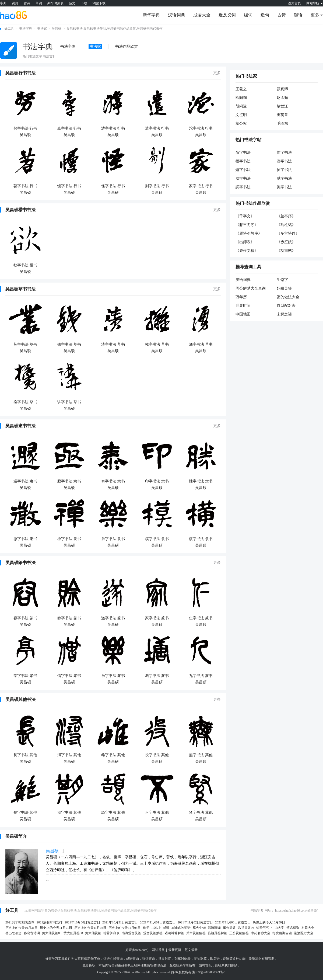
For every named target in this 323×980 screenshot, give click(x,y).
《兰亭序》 (286, 216)
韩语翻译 (214, 928)
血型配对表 (286, 306)
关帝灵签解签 (196, 933)
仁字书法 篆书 (201, 618)
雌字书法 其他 (113, 755)
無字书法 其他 (201, 755)
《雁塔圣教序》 (249, 233)
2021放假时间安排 (50, 922)
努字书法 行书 (25, 128)
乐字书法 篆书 (113, 676)
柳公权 (241, 124)
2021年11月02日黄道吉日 (195, 922)
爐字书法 (243, 170)
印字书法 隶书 (157, 481)
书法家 (42, 29)
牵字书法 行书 (69, 128)
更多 (217, 73)
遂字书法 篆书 (113, 618)
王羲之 (241, 89)
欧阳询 (241, 98)
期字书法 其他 (69, 813)
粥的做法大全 (288, 297)
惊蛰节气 (263, 928)
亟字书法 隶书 (69, 481)
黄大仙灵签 (93, 933)
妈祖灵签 (284, 288)
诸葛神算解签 (174, 933)
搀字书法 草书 (25, 402)
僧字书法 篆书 (69, 676)
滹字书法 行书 (113, 128)
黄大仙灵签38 (73, 933)
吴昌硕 (57, 29)
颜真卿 (282, 89)
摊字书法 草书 (157, 344)
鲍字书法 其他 (25, 813)
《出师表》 (245, 242)
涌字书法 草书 (201, 344)
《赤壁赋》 (286, 242)
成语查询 (132, 959)
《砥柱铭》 (286, 225)
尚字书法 (243, 153)
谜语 (298, 15)
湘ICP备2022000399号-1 (209, 972)
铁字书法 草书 (69, 344)
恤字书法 (284, 153)
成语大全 (202, 15)
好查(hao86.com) (137, 950)
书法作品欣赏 (127, 46)
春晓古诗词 (32, 933)
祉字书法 (284, 170)
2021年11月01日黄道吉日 (158, 922)
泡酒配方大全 (304, 933)
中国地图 (243, 314)
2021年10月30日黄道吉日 (82, 922)
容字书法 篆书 (25, 618)
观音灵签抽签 (153, 933)
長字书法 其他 (25, 755)
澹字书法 (284, 161)
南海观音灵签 (131, 933)
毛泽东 (282, 124)
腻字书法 (284, 178)
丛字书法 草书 (25, 344)
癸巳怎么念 (13, 933)
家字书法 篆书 (157, 618)
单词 (39, 3)
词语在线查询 (113, 959)
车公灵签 (229, 928)
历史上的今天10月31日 (22, 928)
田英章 (282, 115)
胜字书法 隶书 (201, 481)
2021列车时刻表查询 (20, 922)
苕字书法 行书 (25, 186)
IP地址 (156, 928)
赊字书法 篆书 (69, 618)
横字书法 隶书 (201, 539)
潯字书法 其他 (69, 755)
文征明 (241, 115)
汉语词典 (177, 15)
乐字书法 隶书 (113, 539)
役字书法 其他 (157, 755)
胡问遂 (241, 106)
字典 (3, 3)
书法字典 (26, 29)
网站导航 (158, 950)
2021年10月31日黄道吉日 (120, 922)
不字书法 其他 (157, 813)
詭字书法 (284, 187)
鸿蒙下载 (99, 3)
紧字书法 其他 (201, 813)
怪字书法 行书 (113, 186)
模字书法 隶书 (157, 539)
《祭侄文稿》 (247, 251)
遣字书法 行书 (157, 128)
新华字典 (151, 15)
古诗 (27, 3)
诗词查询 (149, 959)
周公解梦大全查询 (251, 288)
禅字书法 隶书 (69, 539)
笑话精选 (293, 928)
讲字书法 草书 (69, 402)
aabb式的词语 (181, 928)
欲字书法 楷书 (25, 265)
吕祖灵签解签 (217, 933)
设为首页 (294, 3)
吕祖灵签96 (246, 928)
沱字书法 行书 (201, 128)
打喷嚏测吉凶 (282, 933)
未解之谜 (284, 314)
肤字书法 (243, 178)
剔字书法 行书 (157, 186)
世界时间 (243, 306)
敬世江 (282, 106)
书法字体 (68, 46)
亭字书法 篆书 (25, 676)
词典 (15, 3)
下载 (84, 3)
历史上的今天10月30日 (269, 922)
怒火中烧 (199, 928)
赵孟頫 (282, 98)
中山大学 (278, 928)
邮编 (166, 928)
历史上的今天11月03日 (125, 928)
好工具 (9, 29)
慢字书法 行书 (69, 186)
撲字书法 (243, 161)
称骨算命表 (111, 933)
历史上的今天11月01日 (56, 928)
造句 (265, 15)
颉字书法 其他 (113, 813)
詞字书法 (243, 187)
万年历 (241, 297)
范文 (72, 3)
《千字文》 (245, 216)
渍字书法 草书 (113, 344)
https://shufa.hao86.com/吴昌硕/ (296, 911)
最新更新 (175, 950)
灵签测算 (200, 959)
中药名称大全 (261, 933)
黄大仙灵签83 (52, 933)
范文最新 (191, 950)
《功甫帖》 (286, 251)
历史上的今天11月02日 (90, 928)
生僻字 (282, 280)
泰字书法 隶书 (113, 481)
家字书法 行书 (201, 186)
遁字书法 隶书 (25, 481)
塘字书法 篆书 (157, 676)
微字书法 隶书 (25, 539)
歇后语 (215, 959)
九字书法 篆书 (201, 676)
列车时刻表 (55, 3)
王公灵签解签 (239, 933)
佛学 (146, 928)
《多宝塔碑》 (288, 233)
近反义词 (227, 15)
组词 (248, 15)
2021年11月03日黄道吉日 (233, 922)
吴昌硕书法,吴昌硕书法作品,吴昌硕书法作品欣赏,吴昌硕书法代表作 (115, 29)
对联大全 (308, 928)
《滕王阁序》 (247, 225)
